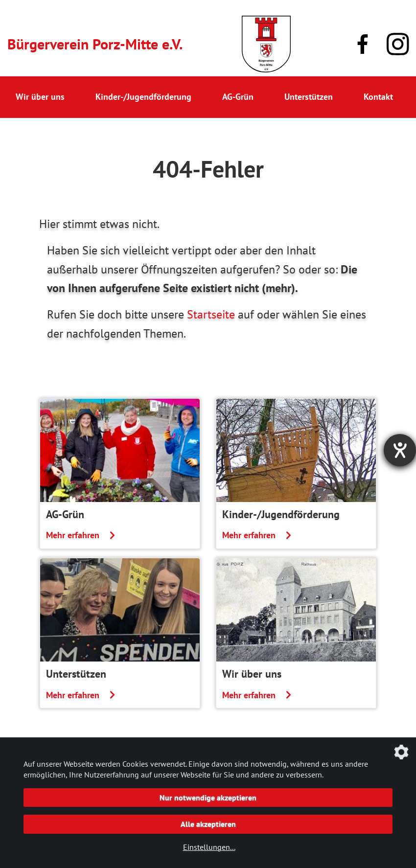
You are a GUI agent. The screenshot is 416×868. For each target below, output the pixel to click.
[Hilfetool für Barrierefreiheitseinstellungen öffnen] (400, 450)
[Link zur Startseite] (266, 44)
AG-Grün (238, 97)
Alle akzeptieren (208, 824)
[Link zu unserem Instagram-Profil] (398, 44)
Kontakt (378, 97)
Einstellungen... (209, 847)
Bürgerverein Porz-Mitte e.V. (95, 44)
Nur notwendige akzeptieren (208, 798)
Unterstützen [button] (309, 97)
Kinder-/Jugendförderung (143, 97)
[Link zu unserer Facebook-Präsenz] (363, 44)
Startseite (211, 314)
